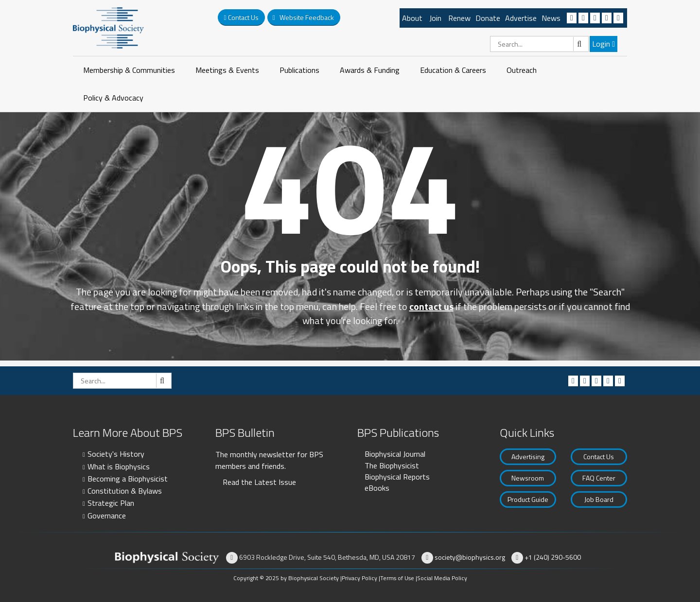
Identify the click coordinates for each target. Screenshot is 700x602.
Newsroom (528, 478)
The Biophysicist (392, 465)
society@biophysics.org (470, 557)
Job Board (599, 499)
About (412, 18)
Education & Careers (453, 70)
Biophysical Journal (395, 454)
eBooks (377, 488)
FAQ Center (599, 478)
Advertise (521, 18)
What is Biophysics (119, 466)
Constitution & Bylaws (125, 491)
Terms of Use (397, 578)
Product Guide (528, 499)
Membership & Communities (129, 70)
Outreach (522, 70)
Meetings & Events (227, 70)
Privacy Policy (359, 578)
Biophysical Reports (397, 477)
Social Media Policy (442, 578)
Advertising (528, 456)
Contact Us (599, 456)
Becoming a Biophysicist (128, 479)
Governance (107, 516)
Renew (459, 18)
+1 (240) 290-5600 (553, 557)
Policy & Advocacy (113, 98)
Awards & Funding (370, 70)
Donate (488, 18)
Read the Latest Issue (259, 482)
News (551, 18)
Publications (299, 70)
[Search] (539, 44)
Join (435, 18)
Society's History (116, 454)
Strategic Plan (111, 503)
